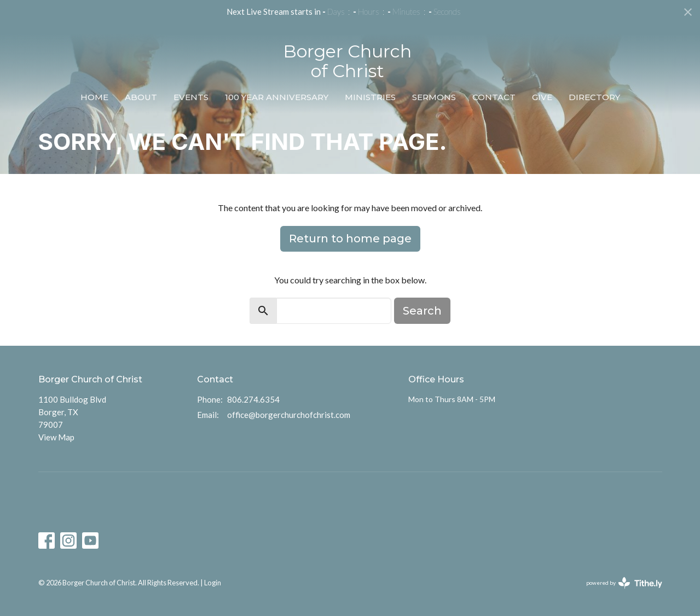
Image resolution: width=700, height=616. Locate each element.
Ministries (370, 97)
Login (213, 583)
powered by (624, 583)
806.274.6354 (253, 399)
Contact (494, 97)
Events (191, 97)
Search (422, 311)
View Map (56, 437)
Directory (594, 97)
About (141, 97)
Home (94, 97)
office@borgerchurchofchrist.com (289, 415)
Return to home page (350, 239)
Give (542, 97)
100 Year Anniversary (277, 97)
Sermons (434, 97)
